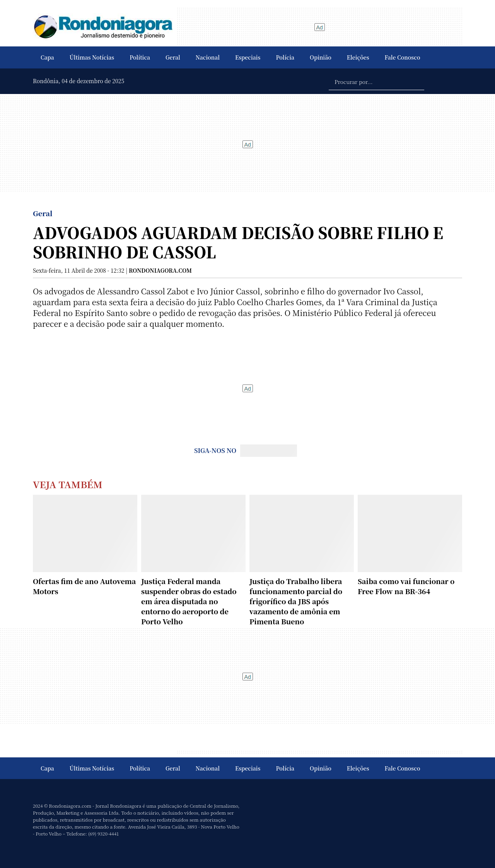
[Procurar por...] (376, 81)
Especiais (248, 57)
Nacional (208, 57)
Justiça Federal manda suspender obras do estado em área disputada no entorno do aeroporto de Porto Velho (189, 601)
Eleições (358, 57)
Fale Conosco (403, 57)
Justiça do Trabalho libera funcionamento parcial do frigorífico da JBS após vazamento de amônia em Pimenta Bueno (296, 601)
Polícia (285, 57)
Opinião (321, 57)
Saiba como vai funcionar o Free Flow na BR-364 (406, 586)
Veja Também (68, 484)
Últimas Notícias (92, 57)
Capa (47, 57)
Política (140, 57)
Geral (173, 57)
